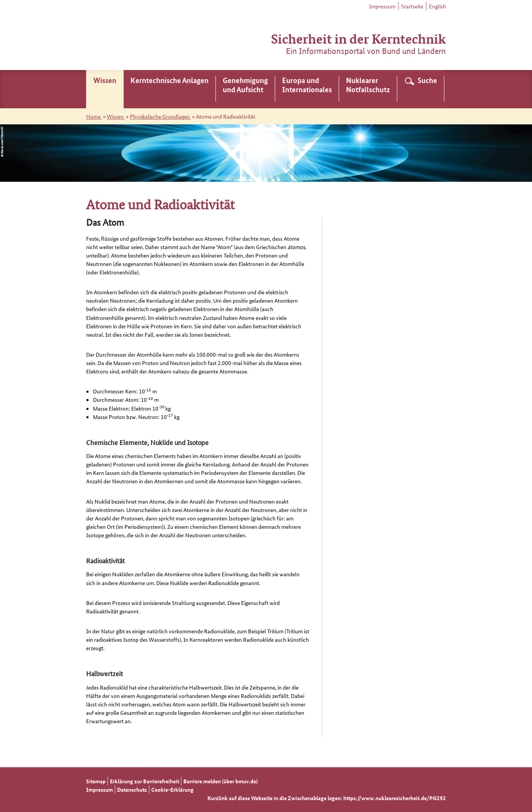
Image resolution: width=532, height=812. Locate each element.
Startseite (412, 6)
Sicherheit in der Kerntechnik (358, 38)
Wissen (116, 116)
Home (94, 116)
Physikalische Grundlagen (160, 116)
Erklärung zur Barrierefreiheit (144, 781)
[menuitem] (105, 89)
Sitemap (96, 781)
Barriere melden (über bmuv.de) (220, 781)
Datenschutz (132, 789)
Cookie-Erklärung (172, 789)
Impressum (382, 6)
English (437, 6)
